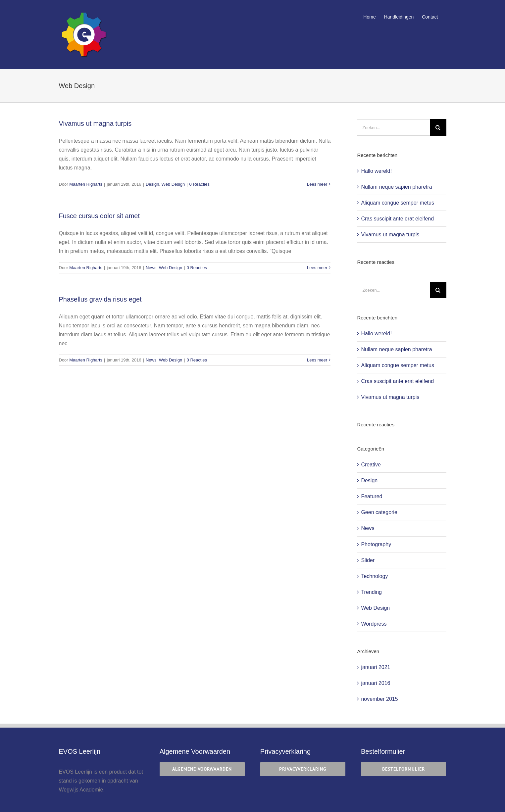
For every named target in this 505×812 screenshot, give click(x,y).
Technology (374, 576)
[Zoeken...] (393, 127)
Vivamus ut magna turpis (95, 123)
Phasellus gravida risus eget (100, 299)
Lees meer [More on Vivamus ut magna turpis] (317, 184)
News (151, 268)
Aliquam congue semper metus (398, 203)
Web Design (173, 184)
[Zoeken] (438, 127)
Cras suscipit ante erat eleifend (397, 219)
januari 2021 (376, 667)
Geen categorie (379, 512)
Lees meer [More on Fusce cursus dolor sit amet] (317, 268)
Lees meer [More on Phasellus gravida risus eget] (317, 360)
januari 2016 (376, 683)
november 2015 (379, 699)
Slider (368, 560)
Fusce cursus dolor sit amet (100, 216)
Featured (372, 496)
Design (152, 184)
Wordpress (374, 624)
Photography (376, 544)
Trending (371, 592)
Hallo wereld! (376, 171)
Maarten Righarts (86, 184)
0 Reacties (200, 184)
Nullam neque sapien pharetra (396, 187)
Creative (371, 465)
